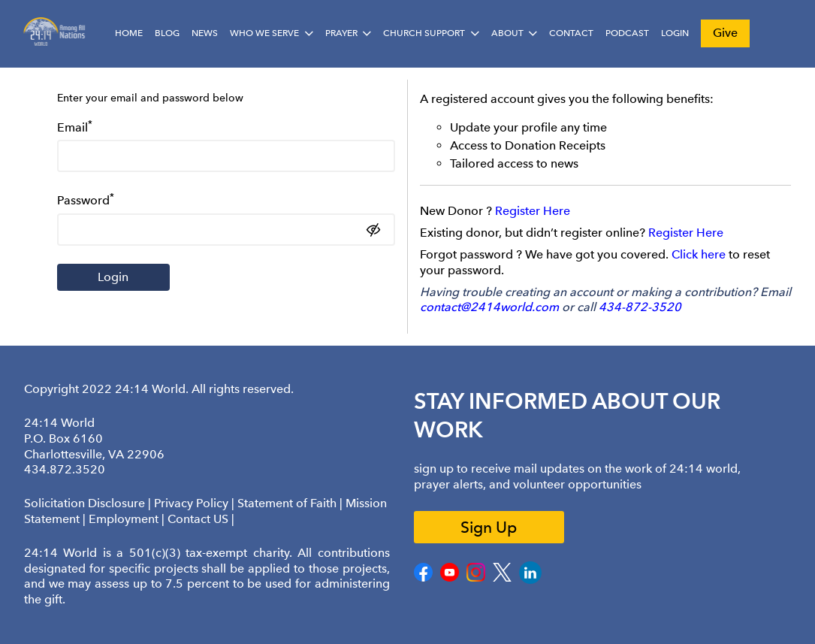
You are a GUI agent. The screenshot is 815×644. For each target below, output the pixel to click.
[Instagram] (476, 578)
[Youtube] (450, 578)
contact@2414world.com (489, 307)
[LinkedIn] (530, 581)
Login (675, 33)
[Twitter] (502, 578)
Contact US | (201, 519)
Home (129, 33)
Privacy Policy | (196, 503)
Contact (571, 33)
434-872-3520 (640, 307)
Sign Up (489, 527)
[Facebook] (423, 578)
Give (725, 33)
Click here (699, 254)
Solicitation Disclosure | (89, 503)
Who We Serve (264, 33)
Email (75, 126)
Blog (167, 33)
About (507, 33)
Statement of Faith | (291, 503)
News (205, 33)
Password (86, 199)
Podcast (627, 33)
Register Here (533, 211)
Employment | (128, 519)
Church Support (424, 33)
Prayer (341, 33)
